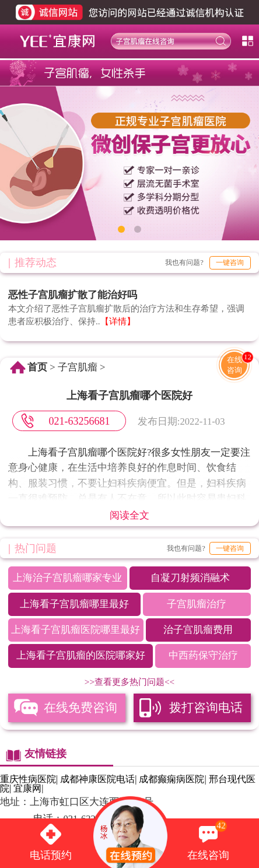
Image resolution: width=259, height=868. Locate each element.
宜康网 (27, 788)
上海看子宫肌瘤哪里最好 (74, 604)
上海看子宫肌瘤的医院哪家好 (81, 655)
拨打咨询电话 (206, 708)
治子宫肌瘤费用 (198, 630)
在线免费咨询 (80, 708)
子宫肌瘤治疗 (197, 604)
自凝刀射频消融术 (190, 578)
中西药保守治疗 (203, 655)
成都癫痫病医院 (171, 779)
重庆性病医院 (28, 779)
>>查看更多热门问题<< (129, 682)
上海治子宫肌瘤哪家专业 (67, 578)
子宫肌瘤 (78, 367)
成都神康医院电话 (97, 779)
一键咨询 (230, 262)
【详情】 (118, 321)
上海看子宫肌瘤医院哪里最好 (76, 630)
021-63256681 (79, 421)
